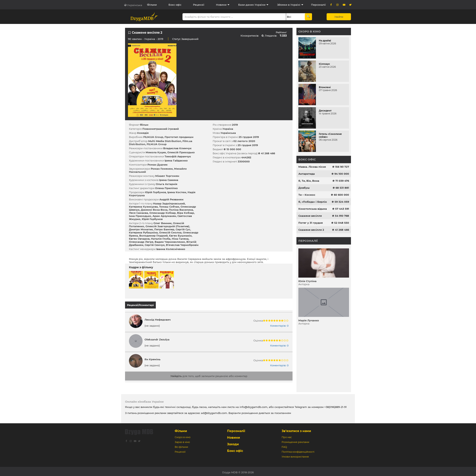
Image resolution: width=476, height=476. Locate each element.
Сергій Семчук (155, 245)
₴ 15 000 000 (232, 149)
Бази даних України (252, 5)
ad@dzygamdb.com (214, 411)
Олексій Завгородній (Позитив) (167, 226)
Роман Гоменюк (162, 169)
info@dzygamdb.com (253, 405)
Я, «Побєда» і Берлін (313, 202)
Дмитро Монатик (141, 229)
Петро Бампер (164, 229)
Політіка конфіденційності (298, 450)
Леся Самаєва (138, 213)
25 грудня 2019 (249, 137)
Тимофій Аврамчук (178, 156)
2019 (235, 125)
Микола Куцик (156, 152)
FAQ (284, 445)
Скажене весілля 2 (311, 230)
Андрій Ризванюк (171, 199)
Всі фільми (181, 445)
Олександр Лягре (141, 242)
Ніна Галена (180, 239)
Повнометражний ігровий (161, 129)
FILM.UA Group (153, 137)
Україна (150, 39)
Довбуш (304, 188)
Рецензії (199, 5)
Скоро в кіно (309, 32)
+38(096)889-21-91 (335, 405)
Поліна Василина (181, 210)
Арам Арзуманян (164, 216)
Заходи (233, 442)
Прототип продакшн (179, 137)
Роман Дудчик (157, 165)
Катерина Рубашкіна (143, 232)
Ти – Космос (307, 195)
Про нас (287, 435)
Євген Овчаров (139, 239)
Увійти (339, 17)
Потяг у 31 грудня (311, 223)
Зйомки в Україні (289, 5)
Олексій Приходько (181, 152)
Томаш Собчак (169, 207)
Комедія (143, 133)
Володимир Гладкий (153, 236)
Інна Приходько (140, 216)
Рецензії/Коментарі (140, 305)
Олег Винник (163, 223)
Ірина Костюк (177, 192)
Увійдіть (176, 374)
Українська (135, 5)
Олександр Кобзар (163, 213)
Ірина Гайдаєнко (176, 160)
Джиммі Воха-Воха (154, 210)
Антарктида (307, 174)
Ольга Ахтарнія (167, 184)
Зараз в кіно (182, 440)
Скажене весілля (310, 216)
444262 (246, 157)
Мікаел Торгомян (167, 176)
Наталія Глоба (161, 239)
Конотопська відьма (313, 209)
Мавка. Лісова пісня (312, 167)
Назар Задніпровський (169, 203)
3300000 (244, 161)
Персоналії (318, 5)
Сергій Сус (183, 229)
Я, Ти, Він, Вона (309, 181)
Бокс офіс (175, 5)
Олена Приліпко (166, 188)
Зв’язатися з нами (296, 429)
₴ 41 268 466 (267, 153)
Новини (221, 5)
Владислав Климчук (177, 148)
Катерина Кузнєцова (143, 207)
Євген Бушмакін (180, 236)
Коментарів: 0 (279, 324)
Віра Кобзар (186, 213)
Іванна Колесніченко (171, 249)
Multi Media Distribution (165, 141)
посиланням (283, 411)
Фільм (144, 125)
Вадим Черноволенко (170, 242)
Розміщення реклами (295, 440)
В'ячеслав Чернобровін (182, 245)
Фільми (152, 5)
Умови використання (295, 455)
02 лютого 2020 (244, 141)
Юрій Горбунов (156, 192)
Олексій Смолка (170, 232)
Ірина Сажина (169, 180)
